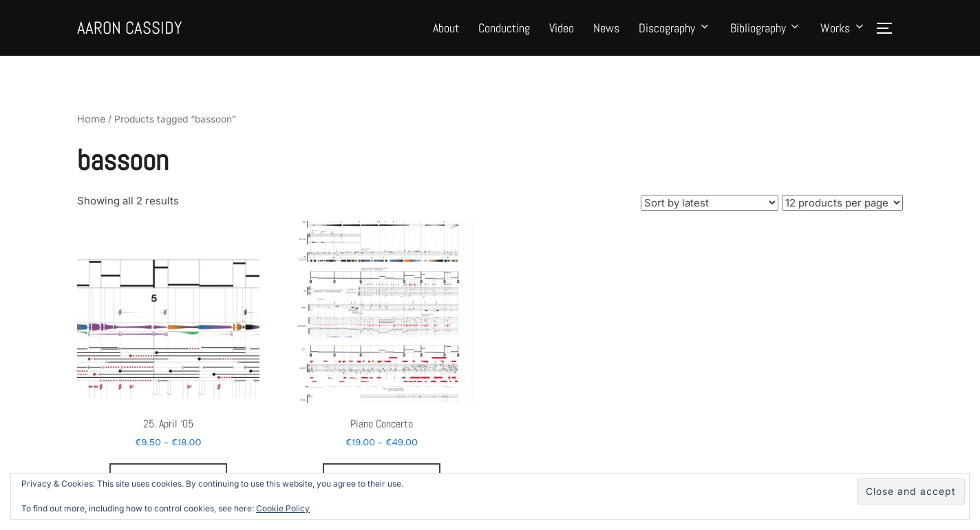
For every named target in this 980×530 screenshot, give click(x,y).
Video (562, 35)
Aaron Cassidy (152, 34)
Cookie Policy (283, 508)
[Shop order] (710, 225)
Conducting (504, 35)
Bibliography (766, 35)
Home (90, 145)
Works (843, 35)
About (446, 35)
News (606, 35)
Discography (675, 35)
